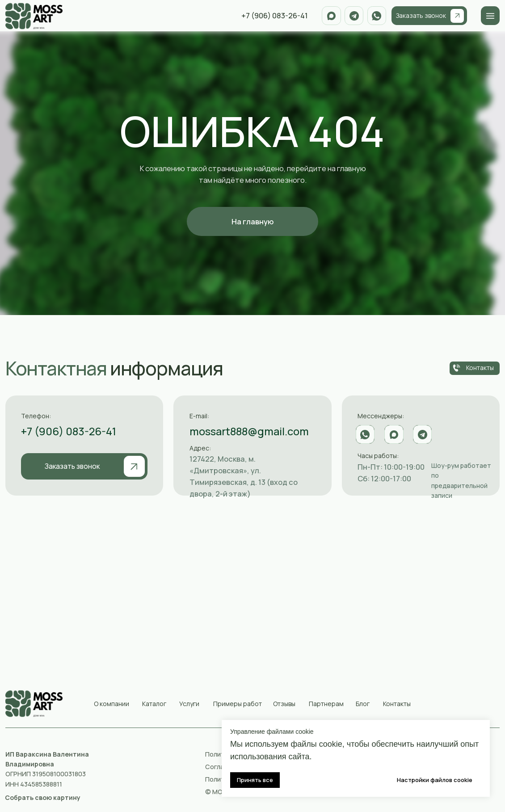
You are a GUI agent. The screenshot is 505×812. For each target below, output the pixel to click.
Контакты (397, 704)
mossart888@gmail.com (249, 431)
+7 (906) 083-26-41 (69, 431)
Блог (363, 704)
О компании (112, 704)
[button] (43, 797)
